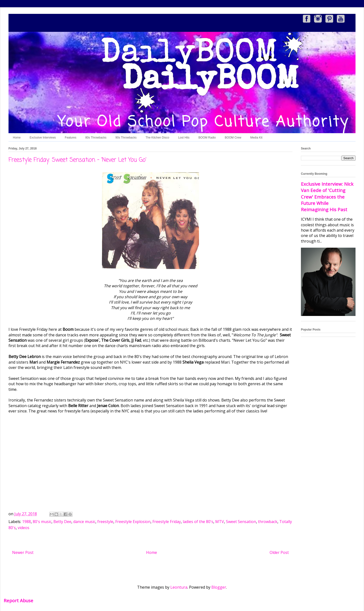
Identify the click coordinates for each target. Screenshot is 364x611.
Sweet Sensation (241, 522)
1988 (26, 522)
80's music (42, 522)
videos (24, 528)
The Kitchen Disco (157, 138)
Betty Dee (62, 522)
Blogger (219, 587)
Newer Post (23, 552)
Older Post (279, 552)
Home (17, 138)
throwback (268, 522)
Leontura (179, 587)
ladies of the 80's (198, 522)
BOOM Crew (233, 138)
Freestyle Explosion (133, 522)
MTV (220, 522)
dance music (84, 522)
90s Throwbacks (126, 138)
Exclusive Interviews (43, 138)
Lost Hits (184, 138)
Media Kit (256, 138)
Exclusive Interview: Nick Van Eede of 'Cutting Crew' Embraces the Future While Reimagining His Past (327, 197)
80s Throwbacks (96, 138)
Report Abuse (18, 600)
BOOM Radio (207, 138)
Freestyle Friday (167, 522)
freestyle (105, 522)
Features (70, 138)
